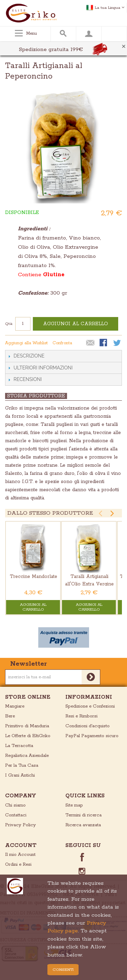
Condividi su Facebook (104, 343)
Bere (10, 716)
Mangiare (15, 706)
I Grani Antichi (20, 775)
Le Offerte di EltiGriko (28, 736)
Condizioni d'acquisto (88, 726)
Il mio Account (20, 855)
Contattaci (16, 815)
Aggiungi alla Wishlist (26, 343)
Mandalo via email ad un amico (90, 343)
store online (28, 697)
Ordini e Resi (18, 865)
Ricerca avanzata (83, 825)
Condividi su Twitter (118, 343)
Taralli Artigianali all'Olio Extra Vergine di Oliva (89, 584)
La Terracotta (19, 746)
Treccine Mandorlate (34, 577)
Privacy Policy (20, 825)
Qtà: (9, 324)
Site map (74, 805)
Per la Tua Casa (22, 766)
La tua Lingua (110, 8)
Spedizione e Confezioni (90, 706)
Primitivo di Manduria (27, 726)
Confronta (62, 343)
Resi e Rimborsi (81, 716)
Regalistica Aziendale (27, 756)
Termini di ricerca (83, 815)
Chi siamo (15, 805)
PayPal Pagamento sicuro (92, 736)
